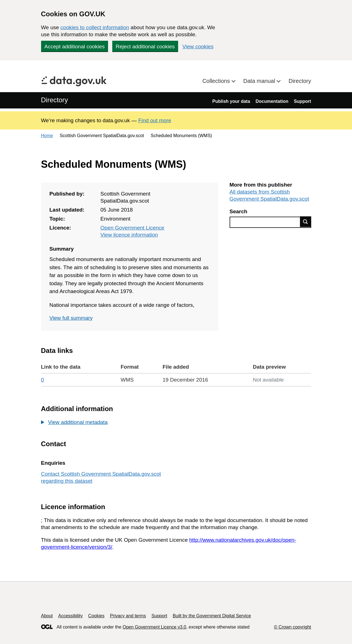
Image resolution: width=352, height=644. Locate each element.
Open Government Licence (132, 228)
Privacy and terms (128, 616)
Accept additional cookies (75, 47)
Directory (300, 81)
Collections (217, 81)
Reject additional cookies (145, 47)
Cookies (96, 616)
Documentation (272, 101)
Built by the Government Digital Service (212, 616)
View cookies (198, 47)
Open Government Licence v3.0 (154, 627)
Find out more (155, 120)
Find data (306, 222)
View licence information (129, 235)
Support (302, 101)
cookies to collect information (95, 27)
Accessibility (70, 616)
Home (47, 136)
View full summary (71, 318)
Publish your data (231, 101)
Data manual (260, 81)
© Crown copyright (293, 627)
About (47, 616)
